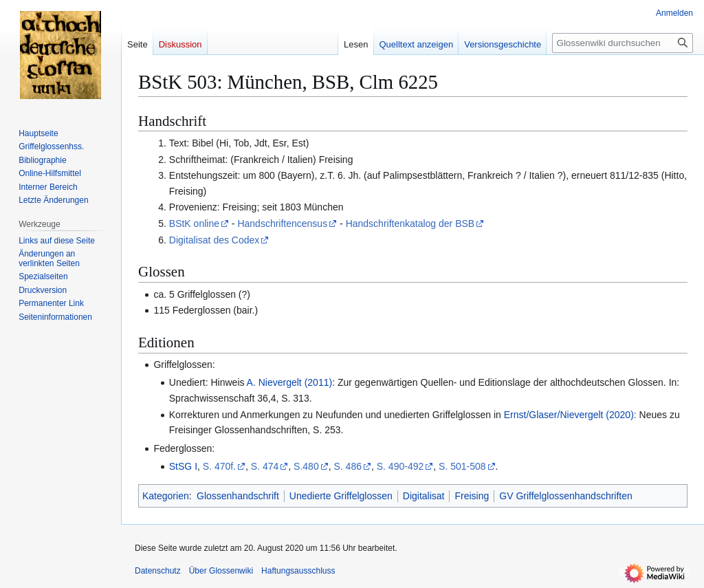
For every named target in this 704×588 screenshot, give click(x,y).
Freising (472, 496)
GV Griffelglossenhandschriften (566, 496)
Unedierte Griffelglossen (341, 496)
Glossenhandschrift (238, 496)
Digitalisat (424, 496)
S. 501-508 (462, 466)
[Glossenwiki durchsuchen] (623, 43)
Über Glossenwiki (221, 571)
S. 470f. (219, 466)
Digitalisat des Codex (214, 240)
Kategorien (166, 496)
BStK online (194, 224)
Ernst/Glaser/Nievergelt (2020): (570, 415)
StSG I (183, 466)
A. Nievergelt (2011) (290, 382)
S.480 (306, 466)
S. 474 (265, 466)
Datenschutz (158, 571)
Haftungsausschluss (298, 571)
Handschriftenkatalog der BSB (410, 224)
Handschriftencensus (282, 224)
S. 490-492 (400, 466)
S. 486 (347, 466)
